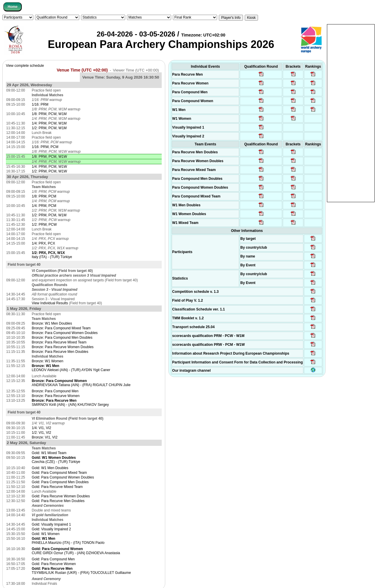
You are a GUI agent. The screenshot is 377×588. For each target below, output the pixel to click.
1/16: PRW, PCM (45, 147)
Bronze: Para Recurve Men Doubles (60, 352)
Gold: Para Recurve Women (54, 564)
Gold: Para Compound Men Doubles (60, 482)
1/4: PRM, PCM (44, 206)
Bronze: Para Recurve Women (56, 396)
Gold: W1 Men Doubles (50, 468)
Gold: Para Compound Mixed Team (59, 473)
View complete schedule (25, 66)
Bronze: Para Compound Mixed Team (61, 328)
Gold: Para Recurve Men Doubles (58, 501)
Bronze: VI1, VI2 (45, 437)
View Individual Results (50, 303)
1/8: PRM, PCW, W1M (49, 114)
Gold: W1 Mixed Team (49, 453)
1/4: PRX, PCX (43, 243)
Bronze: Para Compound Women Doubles (65, 333)
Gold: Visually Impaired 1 (51, 524)
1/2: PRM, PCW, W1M (49, 128)
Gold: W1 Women (46, 534)
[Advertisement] (351, 113)
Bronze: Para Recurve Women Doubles (63, 347)
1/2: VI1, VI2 (42, 433)
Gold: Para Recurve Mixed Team (57, 487)
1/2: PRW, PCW (44, 225)
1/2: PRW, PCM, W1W (49, 171)
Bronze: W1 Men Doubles (52, 323)
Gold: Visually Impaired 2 (51, 529)
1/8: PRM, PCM (44, 196)
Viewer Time (136, 70)
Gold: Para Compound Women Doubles (63, 477)
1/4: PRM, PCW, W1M (49, 123)
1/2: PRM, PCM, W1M (49, 215)
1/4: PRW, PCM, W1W (49, 167)
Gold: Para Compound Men (53, 559)
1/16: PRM (40, 104)
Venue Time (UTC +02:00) (82, 70)
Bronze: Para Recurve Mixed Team (59, 342)
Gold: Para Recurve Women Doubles (61, 496)
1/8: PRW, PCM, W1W (49, 157)
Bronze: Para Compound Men (55, 391)
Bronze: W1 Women (48, 361)
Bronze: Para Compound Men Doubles (62, 338)
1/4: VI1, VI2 (42, 428)
